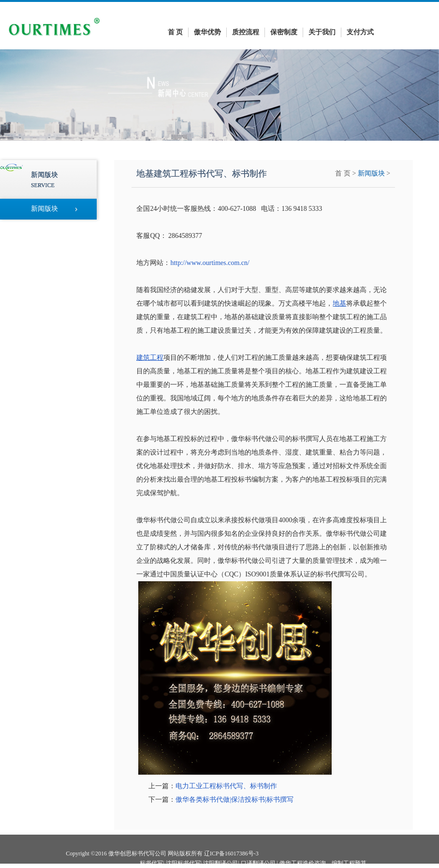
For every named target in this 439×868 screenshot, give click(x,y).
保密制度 (284, 32)
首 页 (176, 32)
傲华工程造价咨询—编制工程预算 (323, 863)
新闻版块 (371, 173)
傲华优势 (207, 32)
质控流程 (246, 32)
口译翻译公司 (258, 863)
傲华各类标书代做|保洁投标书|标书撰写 (234, 800)
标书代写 (151, 863)
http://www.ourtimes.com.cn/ (210, 263)
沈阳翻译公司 (220, 863)
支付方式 (360, 32)
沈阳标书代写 (183, 863)
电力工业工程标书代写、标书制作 (226, 786)
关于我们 (322, 32)
